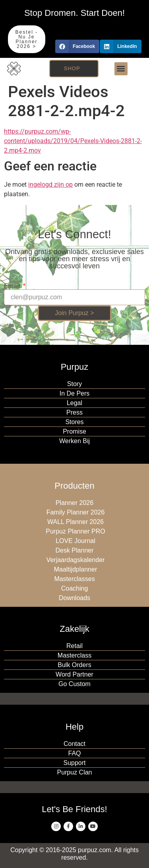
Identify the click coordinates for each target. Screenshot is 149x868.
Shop (72, 68)
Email (13, 286)
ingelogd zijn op (50, 184)
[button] (77, 46)
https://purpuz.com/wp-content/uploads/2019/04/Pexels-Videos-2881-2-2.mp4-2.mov (73, 141)
